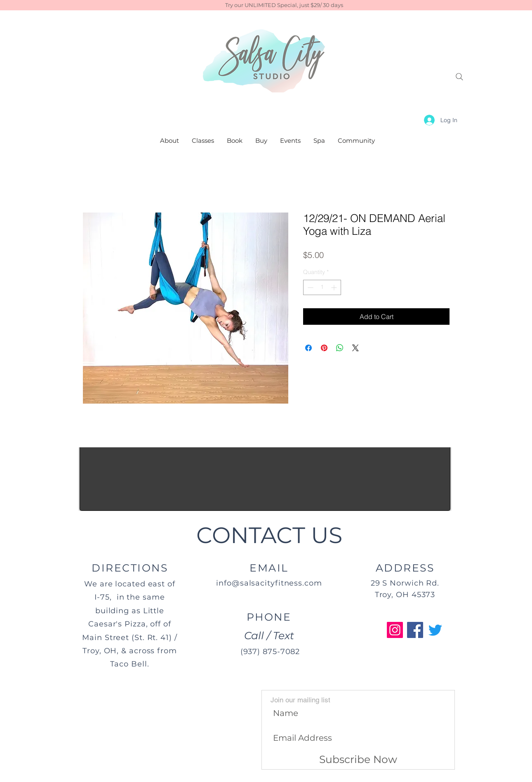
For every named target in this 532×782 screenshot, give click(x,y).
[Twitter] (435, 630)
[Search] (459, 77)
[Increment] (335, 287)
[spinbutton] (322, 287)
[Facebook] (415, 630)
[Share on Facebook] (308, 348)
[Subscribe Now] (358, 760)
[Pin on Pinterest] (324, 348)
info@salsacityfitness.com (269, 583)
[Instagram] (395, 630)
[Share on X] (355, 348)
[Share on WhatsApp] (340, 348)
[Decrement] (310, 287)
